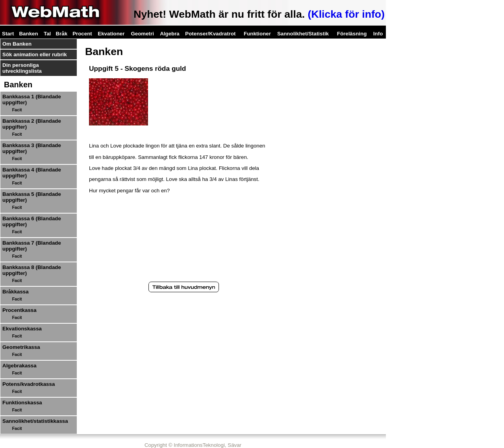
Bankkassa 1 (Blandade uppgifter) (32, 100)
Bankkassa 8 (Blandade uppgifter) (32, 270)
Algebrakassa (19, 366)
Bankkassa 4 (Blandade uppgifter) (32, 173)
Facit (17, 110)
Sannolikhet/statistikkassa (35, 421)
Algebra (170, 34)
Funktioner (257, 34)
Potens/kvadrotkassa (29, 384)
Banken (28, 34)
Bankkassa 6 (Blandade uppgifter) (32, 221)
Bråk (61, 34)
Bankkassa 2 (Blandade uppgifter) (32, 124)
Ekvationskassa (22, 329)
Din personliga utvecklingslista (22, 68)
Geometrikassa (21, 347)
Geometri (142, 34)
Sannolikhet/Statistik (303, 34)
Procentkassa (19, 310)
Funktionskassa (22, 403)
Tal (47, 34)
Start (8, 34)
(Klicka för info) (346, 14)
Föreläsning (352, 34)
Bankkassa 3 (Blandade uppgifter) (32, 148)
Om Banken (17, 44)
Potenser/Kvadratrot (210, 34)
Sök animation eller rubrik (35, 54)
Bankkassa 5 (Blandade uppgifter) (32, 197)
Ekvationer (111, 34)
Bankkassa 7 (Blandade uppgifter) (32, 246)
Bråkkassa (16, 292)
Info (378, 34)
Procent (82, 34)
